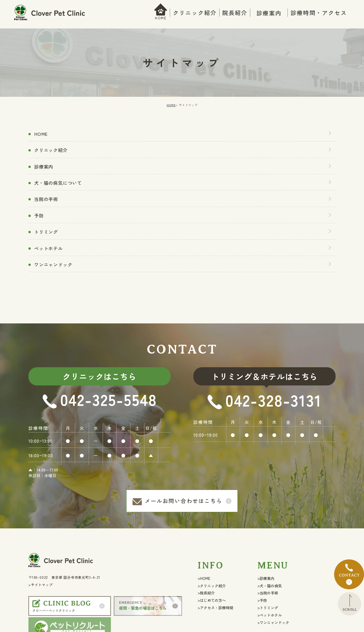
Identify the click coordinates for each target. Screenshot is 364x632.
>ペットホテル (270, 615)
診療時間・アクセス (319, 13)
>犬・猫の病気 (270, 586)
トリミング (46, 232)
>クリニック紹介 (212, 586)
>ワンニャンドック (273, 622)
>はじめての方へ (212, 600)
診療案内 (44, 167)
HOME (161, 18)
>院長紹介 (206, 593)
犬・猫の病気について (58, 183)
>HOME (204, 578)
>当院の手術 (268, 593)
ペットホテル (48, 248)
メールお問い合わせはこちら (184, 501)
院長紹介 (235, 13)
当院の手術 (46, 199)
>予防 (262, 600)
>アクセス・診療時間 (215, 608)
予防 (39, 216)
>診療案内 (266, 578)
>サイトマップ (41, 585)
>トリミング (268, 608)
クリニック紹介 (195, 13)
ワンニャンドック (53, 264)
